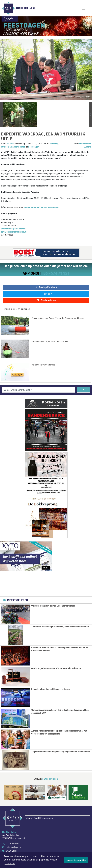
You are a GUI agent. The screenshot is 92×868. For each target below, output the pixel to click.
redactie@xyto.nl (14, 847)
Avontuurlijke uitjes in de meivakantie (50, 341)
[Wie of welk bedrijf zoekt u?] (39, 390)
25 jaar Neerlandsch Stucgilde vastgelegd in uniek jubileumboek (61, 752)
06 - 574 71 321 (56, 273)
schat (22, 147)
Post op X (46, 294)
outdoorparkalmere (10, 147)
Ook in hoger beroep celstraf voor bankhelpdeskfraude (56, 668)
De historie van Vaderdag (43, 365)
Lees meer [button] (10, 864)
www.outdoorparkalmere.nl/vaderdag (41, 207)
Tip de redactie (46, 300)
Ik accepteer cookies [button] (76, 860)
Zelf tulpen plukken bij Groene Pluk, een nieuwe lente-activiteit (60, 627)
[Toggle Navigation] (84, 8)
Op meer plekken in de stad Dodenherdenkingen (53, 606)
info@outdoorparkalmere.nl (14, 232)
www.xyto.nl (11, 851)
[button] (1, 115)
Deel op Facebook (46, 287)
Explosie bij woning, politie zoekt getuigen (51, 689)
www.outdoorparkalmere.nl (14, 229)
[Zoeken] (83, 390)
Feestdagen (34, 147)
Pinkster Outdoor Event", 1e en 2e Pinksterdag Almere (58, 318)
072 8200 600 (12, 844)
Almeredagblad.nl (25, 8)
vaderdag (54, 144)
